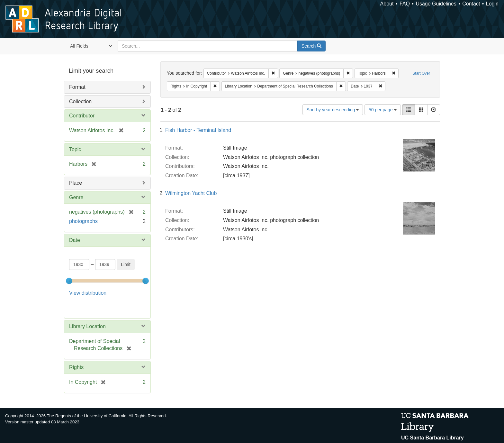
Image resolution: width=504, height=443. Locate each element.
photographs (83, 221)
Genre (76, 197)
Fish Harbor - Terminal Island (198, 130)
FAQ (405, 4)
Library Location (87, 310)
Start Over (421, 73)
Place (76, 183)
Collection (80, 102)
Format (77, 87)
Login (492, 4)
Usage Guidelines (436, 4)
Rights (76, 351)
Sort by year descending (333, 110)
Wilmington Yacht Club (191, 193)
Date (75, 240)
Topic (75, 149)
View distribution (88, 293)
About (387, 4)
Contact (471, 4)
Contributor (82, 116)
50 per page (383, 110)
